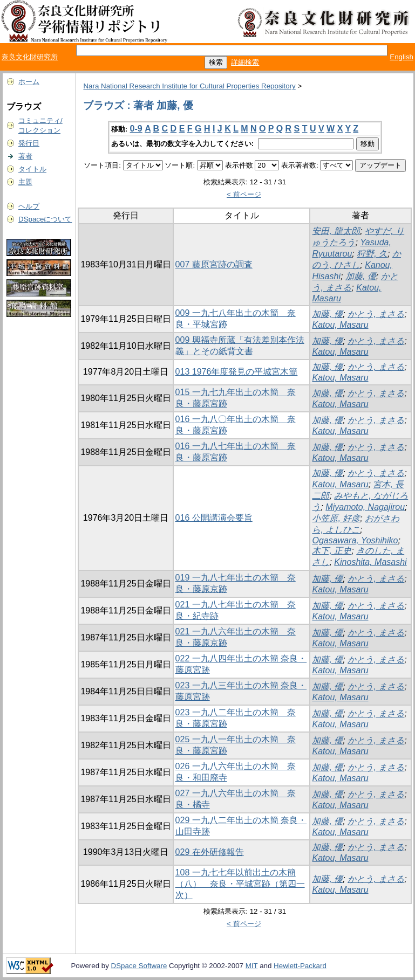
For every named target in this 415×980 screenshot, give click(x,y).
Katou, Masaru (340, 325)
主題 (25, 182)
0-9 (136, 129)
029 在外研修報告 (210, 852)
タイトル (32, 169)
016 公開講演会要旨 (214, 518)
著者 (25, 156)
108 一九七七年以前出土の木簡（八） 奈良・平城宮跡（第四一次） (240, 884)
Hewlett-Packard (300, 966)
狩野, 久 (372, 254)
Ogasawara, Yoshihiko (355, 540)
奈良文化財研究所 (30, 57)
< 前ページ (244, 194)
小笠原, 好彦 (336, 518)
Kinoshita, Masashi (370, 562)
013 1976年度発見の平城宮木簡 (237, 372)
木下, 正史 (332, 551)
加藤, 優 (361, 276)
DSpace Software (139, 966)
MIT (252, 966)
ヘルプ (29, 206)
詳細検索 (245, 62)
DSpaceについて (45, 219)
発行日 (29, 143)
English (402, 57)
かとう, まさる (376, 314)
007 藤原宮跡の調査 (214, 264)
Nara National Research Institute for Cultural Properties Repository (189, 86)
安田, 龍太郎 (336, 231)
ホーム (29, 82)
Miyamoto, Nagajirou (365, 507)
